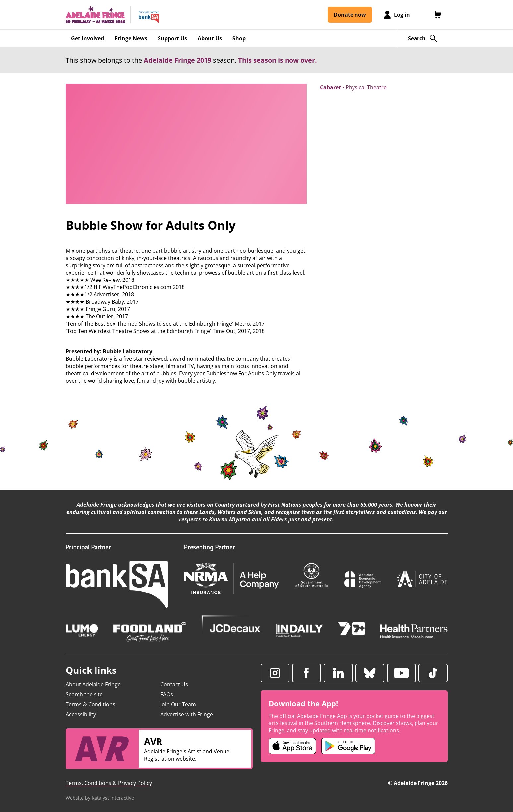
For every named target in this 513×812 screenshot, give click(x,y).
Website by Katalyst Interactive (100, 798)
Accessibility (81, 714)
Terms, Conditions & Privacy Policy (109, 783)
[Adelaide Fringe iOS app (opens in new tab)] (292, 746)
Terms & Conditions (91, 704)
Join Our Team (178, 704)
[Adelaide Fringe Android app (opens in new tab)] (348, 746)
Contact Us (174, 684)
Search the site (84, 694)
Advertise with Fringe (187, 714)
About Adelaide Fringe (93, 684)
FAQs (167, 694)
